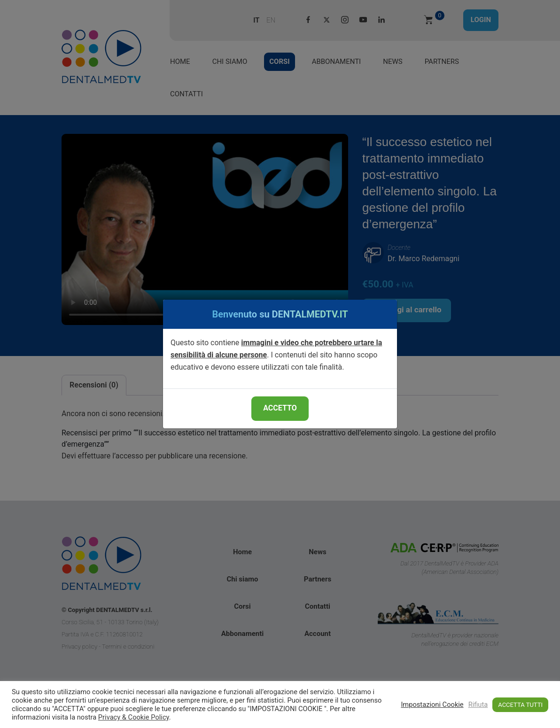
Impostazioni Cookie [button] (432, 705)
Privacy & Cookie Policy (134, 717)
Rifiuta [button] (478, 705)
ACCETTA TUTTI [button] (520, 705)
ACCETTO (280, 408)
